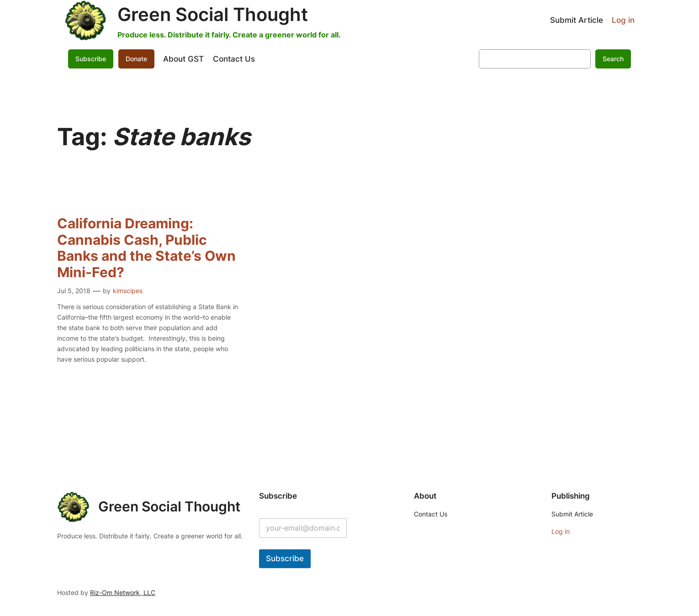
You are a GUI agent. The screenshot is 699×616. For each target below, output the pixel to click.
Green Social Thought (213, 14)
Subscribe (91, 59)
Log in (623, 20)
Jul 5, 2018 (74, 291)
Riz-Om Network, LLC (123, 592)
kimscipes (128, 291)
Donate (136, 59)
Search (613, 59)
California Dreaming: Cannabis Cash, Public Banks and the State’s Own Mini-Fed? (146, 248)
